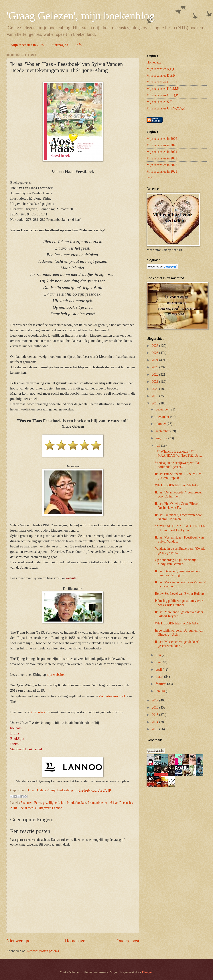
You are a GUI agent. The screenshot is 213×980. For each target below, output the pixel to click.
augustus (162, 438)
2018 (155, 403)
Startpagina (60, 45)
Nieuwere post (20, 941)
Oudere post (128, 941)
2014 (155, 722)
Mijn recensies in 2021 (162, 171)
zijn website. (56, 675)
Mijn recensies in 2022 (162, 165)
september (163, 431)
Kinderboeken (77, 803)
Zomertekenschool (112, 696)
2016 (155, 707)
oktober (161, 424)
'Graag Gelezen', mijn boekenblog (81, 16)
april (159, 670)
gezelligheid (51, 803)
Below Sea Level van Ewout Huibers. (180, 594)
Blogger (147, 972)
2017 (155, 700)
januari (161, 691)
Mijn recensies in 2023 (162, 158)
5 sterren (27, 803)
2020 (155, 389)
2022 (155, 375)
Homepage (75, 941)
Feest (38, 803)
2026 (155, 346)
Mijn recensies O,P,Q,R (162, 95)
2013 (155, 729)
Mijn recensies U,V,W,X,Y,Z (166, 108)
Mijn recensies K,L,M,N (163, 89)
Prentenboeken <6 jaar (103, 803)
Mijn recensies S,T (159, 102)
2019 (155, 396)
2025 (155, 353)
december (163, 409)
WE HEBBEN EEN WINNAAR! (177, 485)
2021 (155, 382)
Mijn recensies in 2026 (162, 139)
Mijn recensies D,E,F (161, 76)
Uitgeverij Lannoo (50, 808)
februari (162, 684)
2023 (155, 367)
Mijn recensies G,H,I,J (162, 82)
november (163, 417)
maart (160, 677)
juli (63, 803)
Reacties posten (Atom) (43, 951)
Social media (27, 808)
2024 (155, 360)
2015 (155, 715)
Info (79, 45)
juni (159, 655)
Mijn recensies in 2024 (162, 152)
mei (159, 662)
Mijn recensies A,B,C (161, 69)
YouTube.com (40, 712)
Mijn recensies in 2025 (27, 45)
